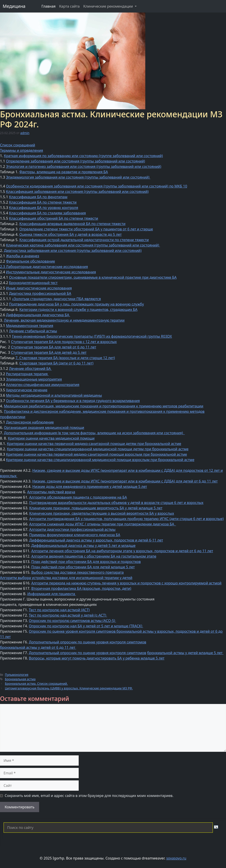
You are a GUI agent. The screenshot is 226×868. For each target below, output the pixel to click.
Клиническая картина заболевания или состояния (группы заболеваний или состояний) (83, 245)
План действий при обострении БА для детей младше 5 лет (83, 567)
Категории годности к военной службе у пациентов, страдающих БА (78, 310)
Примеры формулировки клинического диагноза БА (75, 535)
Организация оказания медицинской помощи (44, 428)
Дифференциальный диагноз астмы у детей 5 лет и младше (83, 546)
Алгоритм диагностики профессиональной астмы (72, 529)
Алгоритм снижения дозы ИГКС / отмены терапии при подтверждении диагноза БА (103, 524)
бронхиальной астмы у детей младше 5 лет (185, 653)
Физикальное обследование (31, 261)
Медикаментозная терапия (30, 326)
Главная (49, 6)
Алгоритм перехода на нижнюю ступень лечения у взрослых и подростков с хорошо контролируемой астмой (126, 583)
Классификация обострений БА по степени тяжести (54, 218)
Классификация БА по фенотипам (38, 197)
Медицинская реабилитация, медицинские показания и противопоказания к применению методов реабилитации (104, 406)
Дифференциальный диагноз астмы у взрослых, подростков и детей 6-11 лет (96, 540)
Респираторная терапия (27, 374)
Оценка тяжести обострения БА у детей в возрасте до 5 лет (70, 234)
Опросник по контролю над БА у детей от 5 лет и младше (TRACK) (86, 626)
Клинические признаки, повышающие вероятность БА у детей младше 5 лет (96, 508)
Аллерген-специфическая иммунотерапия (43, 385)
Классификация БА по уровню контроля (43, 208)
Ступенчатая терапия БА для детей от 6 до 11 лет (54, 347)
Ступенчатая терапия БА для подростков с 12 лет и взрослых (64, 342)
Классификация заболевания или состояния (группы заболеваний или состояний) (77, 192)
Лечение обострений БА (30, 369)
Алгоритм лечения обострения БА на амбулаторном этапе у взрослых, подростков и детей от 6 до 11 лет (122, 551)
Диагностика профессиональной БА (40, 293)
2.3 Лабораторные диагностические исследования (44, 267)
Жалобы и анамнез (23, 256)
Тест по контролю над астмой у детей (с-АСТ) (68, 615)
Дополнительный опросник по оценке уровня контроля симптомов (88, 642)
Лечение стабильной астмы (33, 331)
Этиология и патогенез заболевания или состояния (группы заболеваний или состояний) (84, 166)
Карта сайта (70, 6)
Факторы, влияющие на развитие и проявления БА (63, 172)
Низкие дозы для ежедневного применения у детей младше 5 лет (90, 487)
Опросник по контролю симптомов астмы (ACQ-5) (72, 621)
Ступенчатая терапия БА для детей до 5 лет (49, 352)
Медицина (14, 6)
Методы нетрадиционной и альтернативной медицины (54, 395)
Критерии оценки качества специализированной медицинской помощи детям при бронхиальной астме (98, 449)
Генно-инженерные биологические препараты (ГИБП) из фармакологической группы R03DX (92, 336)
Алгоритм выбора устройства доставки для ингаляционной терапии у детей (66, 578)
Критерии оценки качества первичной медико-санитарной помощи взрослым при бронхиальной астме (97, 454)
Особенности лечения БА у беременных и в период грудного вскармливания (73, 401)
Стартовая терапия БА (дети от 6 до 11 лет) (56, 363)
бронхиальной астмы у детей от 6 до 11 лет (38, 647)
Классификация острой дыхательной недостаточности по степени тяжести (84, 240)
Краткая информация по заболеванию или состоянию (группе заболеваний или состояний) (83, 156)
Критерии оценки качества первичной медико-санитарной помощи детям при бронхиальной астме (94, 444)
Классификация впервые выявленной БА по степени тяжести (72, 224)
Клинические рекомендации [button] (108, 6)
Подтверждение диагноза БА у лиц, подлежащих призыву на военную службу (76, 304)
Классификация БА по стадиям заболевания (47, 213)
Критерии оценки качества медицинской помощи (51, 438)
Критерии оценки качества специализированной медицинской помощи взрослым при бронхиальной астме (100, 460)
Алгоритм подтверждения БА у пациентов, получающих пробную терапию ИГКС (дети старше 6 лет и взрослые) (127, 519)
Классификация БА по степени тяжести (43, 202)
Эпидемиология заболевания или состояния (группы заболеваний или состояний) (78, 177)
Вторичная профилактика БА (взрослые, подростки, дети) (81, 588)
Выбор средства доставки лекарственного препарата (77, 572)
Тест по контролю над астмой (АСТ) (59, 610)
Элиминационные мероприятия (34, 379)
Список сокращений (18, 145)
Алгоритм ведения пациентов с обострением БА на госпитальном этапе (94, 556)
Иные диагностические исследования (39, 288)
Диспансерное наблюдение (30, 422)
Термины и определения (22, 150)
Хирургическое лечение (27, 390)
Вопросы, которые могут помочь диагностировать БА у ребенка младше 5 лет (97, 658)
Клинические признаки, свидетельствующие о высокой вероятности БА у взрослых (102, 513)
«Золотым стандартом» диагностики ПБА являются (57, 299)
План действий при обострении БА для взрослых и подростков (86, 562)
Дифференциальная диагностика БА (38, 315)
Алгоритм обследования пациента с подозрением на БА (78, 497)
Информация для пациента (52, 594)
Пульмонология (17, 675)
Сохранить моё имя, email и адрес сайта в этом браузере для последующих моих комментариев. (89, 796)
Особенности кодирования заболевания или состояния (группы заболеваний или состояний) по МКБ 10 (97, 186)
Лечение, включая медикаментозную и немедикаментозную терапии (64, 320)
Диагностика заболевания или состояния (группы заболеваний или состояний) (73, 251)
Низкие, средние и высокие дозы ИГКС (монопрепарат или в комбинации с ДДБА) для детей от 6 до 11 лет (125, 481)
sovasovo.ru (176, 858)
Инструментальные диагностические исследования (51, 272)
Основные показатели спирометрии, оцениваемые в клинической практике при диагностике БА (93, 277)
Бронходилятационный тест (33, 283)
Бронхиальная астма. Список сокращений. (36, 684)
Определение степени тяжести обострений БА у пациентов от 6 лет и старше (86, 229)
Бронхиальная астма (20, 679)
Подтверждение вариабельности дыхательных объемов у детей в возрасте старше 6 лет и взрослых (116, 503)
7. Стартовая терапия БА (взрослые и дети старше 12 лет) (65, 358)
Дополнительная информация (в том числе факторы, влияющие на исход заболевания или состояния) (94, 433)
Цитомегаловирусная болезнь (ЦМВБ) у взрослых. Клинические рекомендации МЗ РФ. (69, 688)
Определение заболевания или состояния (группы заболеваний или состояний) (76, 161)
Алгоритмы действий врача (51, 492)
